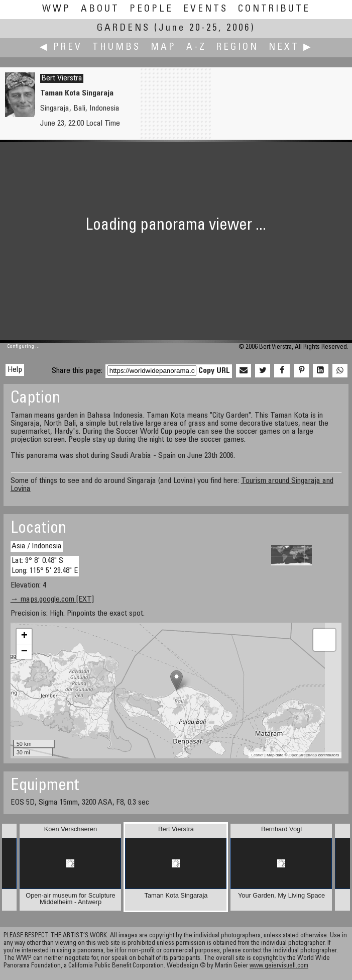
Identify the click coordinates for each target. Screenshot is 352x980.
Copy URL (214, 371)
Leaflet (257, 755)
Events (206, 9)
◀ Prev (61, 47)
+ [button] (24, 636)
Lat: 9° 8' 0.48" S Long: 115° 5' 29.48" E (45, 566)
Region (238, 47)
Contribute (274, 9)
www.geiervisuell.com (279, 966)
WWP (56, 9)
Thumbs (116, 47)
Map (163, 47)
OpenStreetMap (303, 755)
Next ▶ (291, 47)
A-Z (196, 47)
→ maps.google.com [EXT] (52, 600)
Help (15, 370)
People (151, 9)
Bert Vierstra (62, 78)
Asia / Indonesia (37, 546)
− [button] (24, 652)
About (100, 9)
